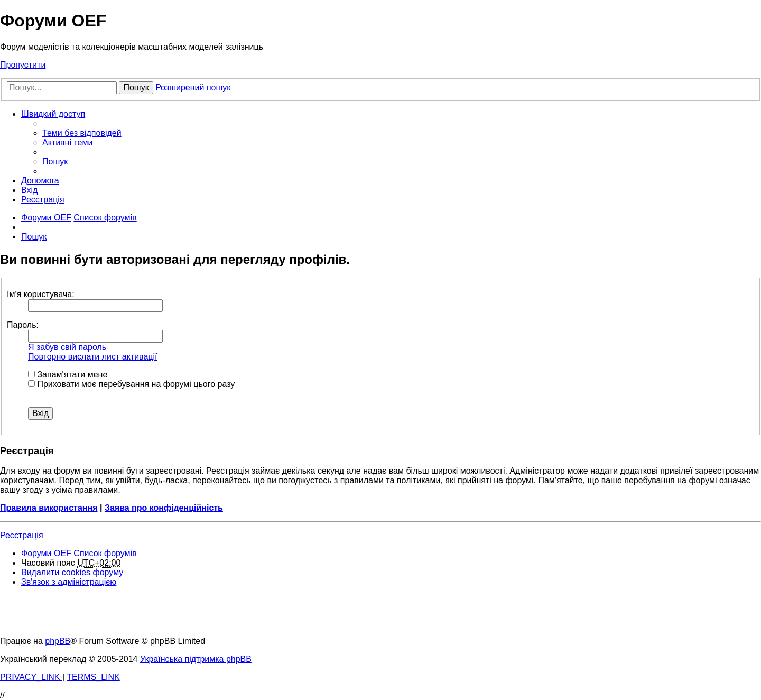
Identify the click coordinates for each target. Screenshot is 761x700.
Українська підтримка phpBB (196, 659)
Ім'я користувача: (41, 294)
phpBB (58, 641)
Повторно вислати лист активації (92, 357)
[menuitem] (82, 133)
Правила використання (49, 508)
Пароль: (23, 325)
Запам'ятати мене (68, 375)
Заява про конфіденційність (164, 508)
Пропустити (23, 65)
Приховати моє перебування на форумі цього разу (131, 384)
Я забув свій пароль (67, 347)
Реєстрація (22, 535)
